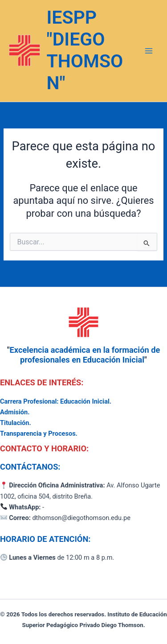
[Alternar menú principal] (149, 51)
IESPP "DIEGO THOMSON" (85, 50)
